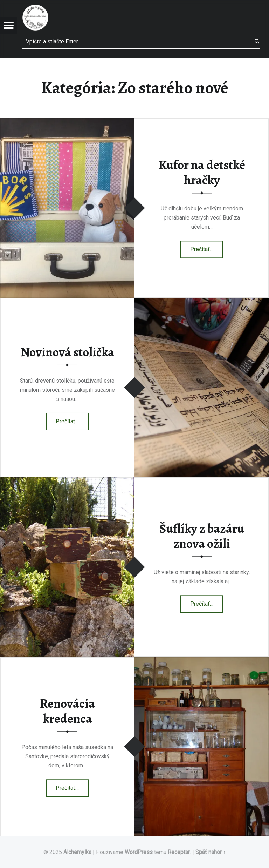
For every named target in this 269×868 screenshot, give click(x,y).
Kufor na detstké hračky (202, 172)
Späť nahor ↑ (211, 852)
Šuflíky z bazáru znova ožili (202, 536)
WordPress (139, 852)
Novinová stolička (67, 352)
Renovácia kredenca (67, 711)
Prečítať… (207, 247)
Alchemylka (77, 852)
